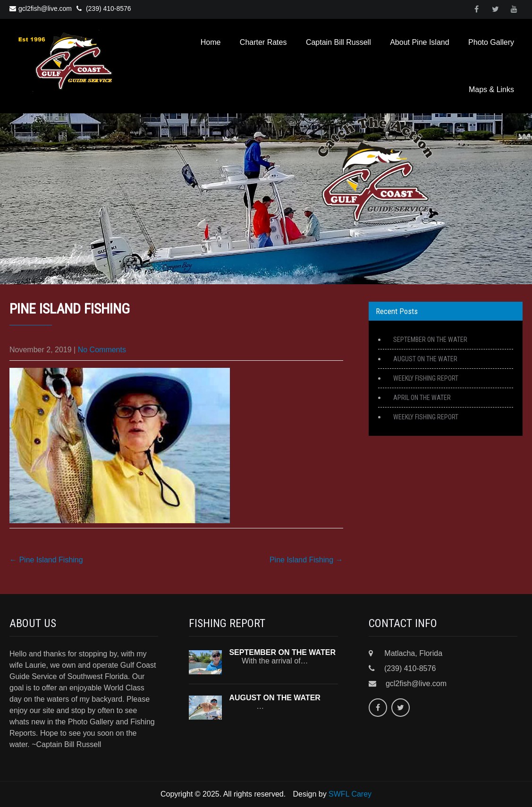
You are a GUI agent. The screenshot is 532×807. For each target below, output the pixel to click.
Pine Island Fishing (46, 560)
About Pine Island (419, 42)
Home (211, 42)
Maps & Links (491, 89)
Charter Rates (263, 42)
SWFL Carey (350, 794)
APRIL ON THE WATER (422, 398)
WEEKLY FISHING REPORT (426, 378)
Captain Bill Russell (338, 42)
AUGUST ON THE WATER (425, 359)
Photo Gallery (491, 42)
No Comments (102, 350)
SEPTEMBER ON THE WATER (430, 340)
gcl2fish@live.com (41, 8)
